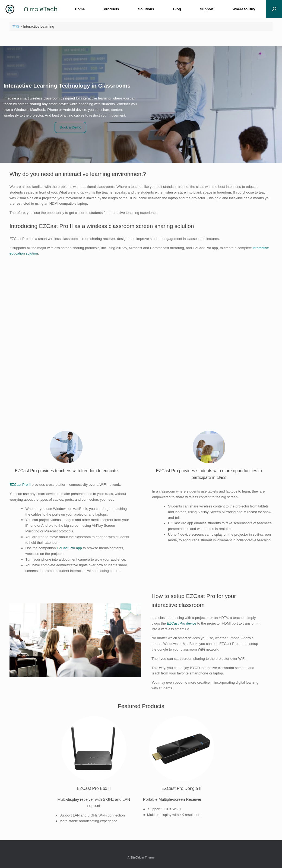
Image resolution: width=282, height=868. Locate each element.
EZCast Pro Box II (94, 788)
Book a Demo (70, 127)
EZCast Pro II (20, 485)
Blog (177, 9)
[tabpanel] (97, 770)
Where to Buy (244, 9)
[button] (274, 9)
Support (207, 9)
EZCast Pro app (69, 548)
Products (111, 9)
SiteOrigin (137, 857)
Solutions (146, 9)
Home (80, 9)
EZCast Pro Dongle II (181, 788)
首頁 (16, 26)
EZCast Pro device (182, 623)
